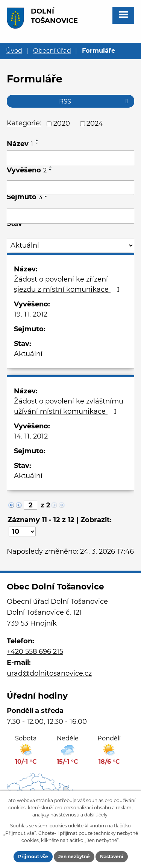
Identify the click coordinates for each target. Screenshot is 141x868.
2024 (95, 123)
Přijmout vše (33, 857)
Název (20, 144)
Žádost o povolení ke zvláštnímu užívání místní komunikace (69, 406)
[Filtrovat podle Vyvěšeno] (70, 188)
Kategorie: (24, 123)
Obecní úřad (52, 50)
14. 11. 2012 (31, 436)
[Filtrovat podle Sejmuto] (70, 216)
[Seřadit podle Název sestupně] (37, 143)
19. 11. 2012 (31, 314)
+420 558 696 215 (35, 652)
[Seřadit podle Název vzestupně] (37, 140)
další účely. (96, 815)
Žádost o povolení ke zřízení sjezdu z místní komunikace (68, 284)
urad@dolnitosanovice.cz (49, 673)
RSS (95, 101)
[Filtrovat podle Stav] (70, 246)
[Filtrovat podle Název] (70, 158)
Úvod (14, 50)
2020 (62, 123)
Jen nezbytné (74, 857)
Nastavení (112, 857)
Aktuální (28, 354)
